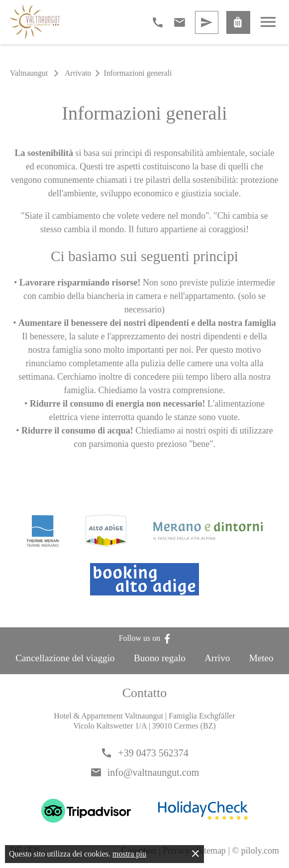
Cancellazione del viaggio (65, 658)
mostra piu (129, 854)
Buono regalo (160, 658)
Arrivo (217, 658)
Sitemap (211, 851)
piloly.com (260, 851)
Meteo (261, 658)
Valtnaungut (29, 73)
